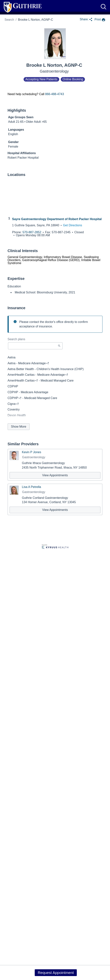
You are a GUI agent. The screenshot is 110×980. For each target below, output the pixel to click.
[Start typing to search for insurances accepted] (35, 346)
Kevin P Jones (32, 452)
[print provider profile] (100, 20)
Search (9, 20)
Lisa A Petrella (31, 487)
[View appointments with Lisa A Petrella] (55, 510)
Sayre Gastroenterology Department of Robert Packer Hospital (57, 219)
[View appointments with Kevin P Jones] (55, 475)
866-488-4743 (55, 94)
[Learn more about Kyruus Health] (55, 547)
